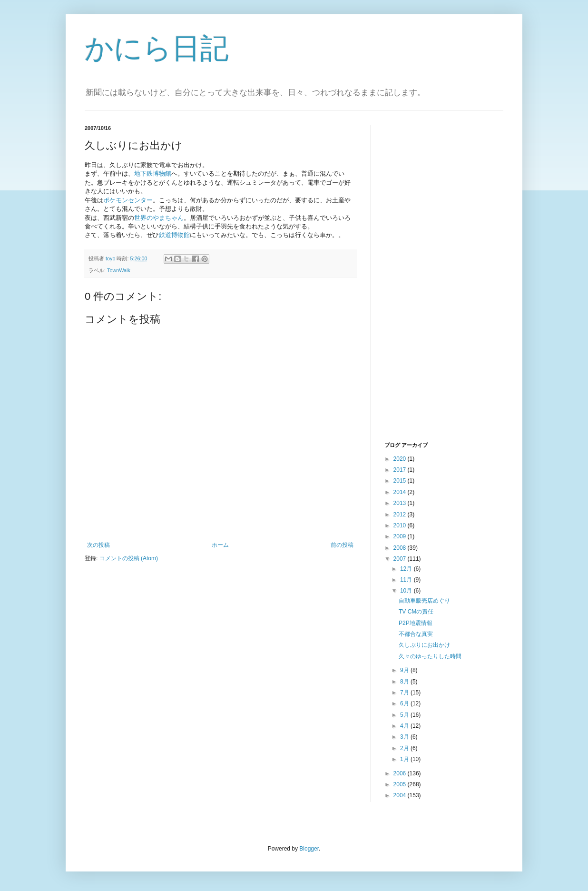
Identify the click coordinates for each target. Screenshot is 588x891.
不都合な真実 (416, 634)
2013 (401, 503)
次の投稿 (98, 545)
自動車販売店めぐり (424, 601)
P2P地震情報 (416, 623)
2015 (401, 481)
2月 (405, 748)
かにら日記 (157, 48)
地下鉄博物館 (153, 173)
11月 (407, 580)
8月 (405, 682)
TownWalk (119, 270)
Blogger (309, 849)
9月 (405, 670)
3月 (405, 737)
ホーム (220, 545)
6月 (405, 703)
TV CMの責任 (416, 612)
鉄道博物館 (174, 235)
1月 (405, 759)
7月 (405, 693)
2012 (401, 515)
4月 (405, 726)
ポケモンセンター (128, 200)
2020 (401, 459)
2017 (401, 470)
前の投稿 (342, 545)
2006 (401, 773)
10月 (407, 591)
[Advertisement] (422, 282)
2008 (401, 548)
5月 (405, 715)
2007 (401, 559)
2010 (401, 525)
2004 (401, 795)
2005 (401, 784)
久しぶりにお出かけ (424, 645)
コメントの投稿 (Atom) (129, 558)
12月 (407, 569)
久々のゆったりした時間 (430, 656)
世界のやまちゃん (159, 218)
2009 (401, 536)
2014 (401, 492)
